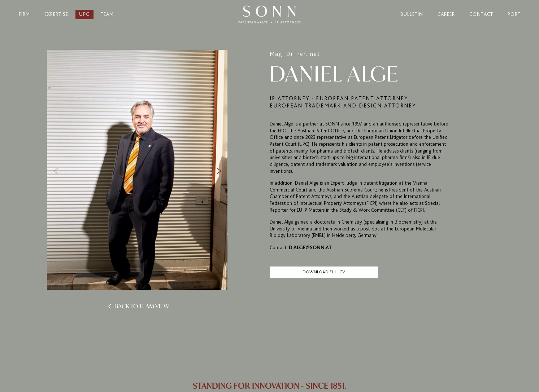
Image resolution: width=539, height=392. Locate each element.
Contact (481, 14)
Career (446, 14)
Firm (24, 14)
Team (107, 14)
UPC (84, 14)
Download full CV (324, 272)
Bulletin (412, 14)
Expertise (56, 14)
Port (514, 14)
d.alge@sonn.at (310, 248)
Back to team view (138, 306)
